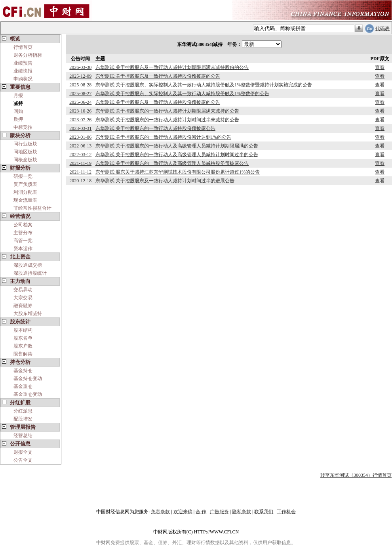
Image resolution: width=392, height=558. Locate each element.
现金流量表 (25, 200)
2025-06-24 (80, 102)
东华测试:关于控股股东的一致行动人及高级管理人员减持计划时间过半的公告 (177, 155)
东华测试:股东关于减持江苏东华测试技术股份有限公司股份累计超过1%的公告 (178, 172)
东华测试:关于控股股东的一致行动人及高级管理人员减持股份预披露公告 (172, 163)
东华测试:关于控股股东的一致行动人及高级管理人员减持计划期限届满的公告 (177, 146)
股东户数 (23, 346)
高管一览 (23, 241)
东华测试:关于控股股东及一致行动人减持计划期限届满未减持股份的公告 (172, 67)
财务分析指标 (28, 55)
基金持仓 (23, 371)
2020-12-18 (80, 181)
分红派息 (23, 411)
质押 (18, 119)
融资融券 (23, 306)
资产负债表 (25, 184)
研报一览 (23, 176)
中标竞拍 (23, 127)
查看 (380, 67)
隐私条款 (242, 512)
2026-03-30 (80, 67)
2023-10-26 (80, 111)
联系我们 (264, 512)
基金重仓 (23, 386)
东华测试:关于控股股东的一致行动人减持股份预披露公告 (155, 128)
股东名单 (23, 338)
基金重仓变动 (28, 394)
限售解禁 (23, 354)
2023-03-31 (80, 128)
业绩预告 (23, 63)
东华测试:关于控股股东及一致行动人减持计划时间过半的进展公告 (165, 181)
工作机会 (286, 512)
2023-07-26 (80, 120)
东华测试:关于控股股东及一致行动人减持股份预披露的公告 (158, 76)
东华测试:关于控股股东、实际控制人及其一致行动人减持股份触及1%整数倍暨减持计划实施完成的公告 (204, 85)
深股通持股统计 (30, 273)
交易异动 (23, 290)
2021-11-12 (81, 172)
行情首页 (23, 47)
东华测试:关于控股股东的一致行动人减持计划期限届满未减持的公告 (167, 111)
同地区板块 (25, 152)
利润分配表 (25, 192)
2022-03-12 (80, 155)
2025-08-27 (80, 94)
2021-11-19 (81, 163)
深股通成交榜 (28, 265)
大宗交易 (23, 298)
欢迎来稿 (183, 512)
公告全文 (23, 460)
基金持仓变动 (28, 378)
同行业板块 (25, 144)
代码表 (382, 29)
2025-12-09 (80, 76)
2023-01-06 (80, 137)
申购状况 (23, 79)
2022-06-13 (80, 146)
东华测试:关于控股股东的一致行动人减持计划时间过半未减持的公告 (167, 120)
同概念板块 (25, 160)
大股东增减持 (28, 313)
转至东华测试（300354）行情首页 (356, 475)
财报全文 (23, 452)
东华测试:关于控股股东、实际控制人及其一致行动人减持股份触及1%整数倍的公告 (182, 94)
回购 (18, 111)
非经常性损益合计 (32, 208)
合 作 (201, 512)
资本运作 (23, 248)
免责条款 (160, 512)
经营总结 (23, 436)
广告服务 (219, 512)
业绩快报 (23, 71)
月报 (18, 96)
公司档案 (23, 225)
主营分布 (23, 233)
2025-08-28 (80, 85)
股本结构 (23, 330)
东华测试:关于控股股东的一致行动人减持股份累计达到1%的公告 (163, 137)
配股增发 (23, 419)
